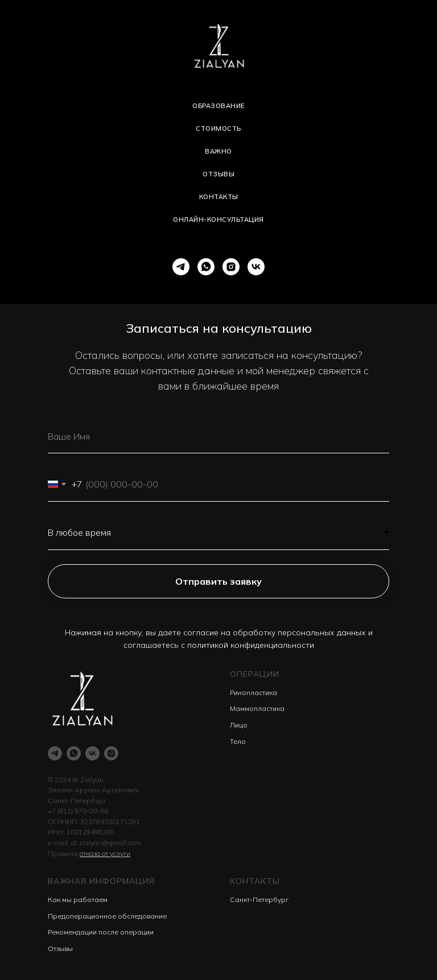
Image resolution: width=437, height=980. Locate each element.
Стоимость (218, 129)
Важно (218, 151)
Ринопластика (253, 692)
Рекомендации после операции (101, 932)
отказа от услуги (105, 853)
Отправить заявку (218, 581)
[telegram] (181, 267)
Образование (218, 106)
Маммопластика (257, 708)
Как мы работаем (78, 900)
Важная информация (101, 881)
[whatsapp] (206, 267)
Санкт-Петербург (259, 900)
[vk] (256, 267)
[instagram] (231, 267)
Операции (255, 674)
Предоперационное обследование (107, 916)
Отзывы (218, 174)
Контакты (219, 197)
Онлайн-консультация (218, 220)
